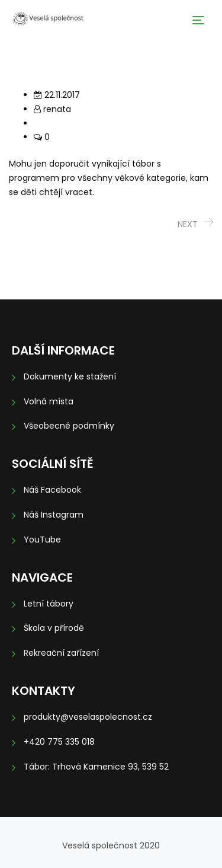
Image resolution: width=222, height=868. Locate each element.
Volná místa (49, 401)
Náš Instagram (54, 515)
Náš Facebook (52, 490)
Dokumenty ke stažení (70, 376)
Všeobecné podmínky (69, 426)
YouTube (42, 540)
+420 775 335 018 (59, 742)
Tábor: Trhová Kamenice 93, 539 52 (96, 767)
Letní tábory (49, 604)
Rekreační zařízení (61, 653)
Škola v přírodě (54, 628)
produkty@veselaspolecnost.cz (88, 717)
